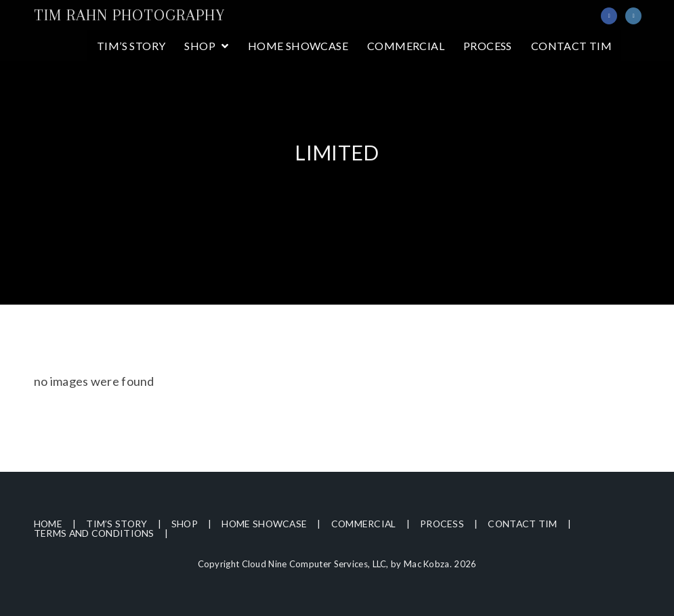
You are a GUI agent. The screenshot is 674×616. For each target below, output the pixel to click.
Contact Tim (529, 524)
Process (448, 524)
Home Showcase (267, 524)
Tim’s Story (118, 524)
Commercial (368, 524)
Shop (186, 524)
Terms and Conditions (95, 533)
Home (48, 524)
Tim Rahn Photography (129, 15)
